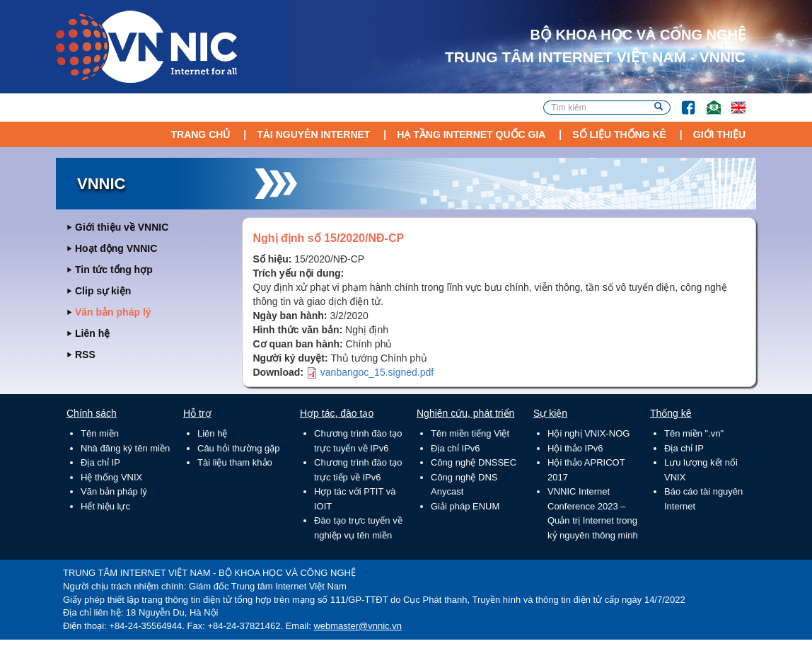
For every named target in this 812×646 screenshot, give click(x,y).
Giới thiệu (719, 134)
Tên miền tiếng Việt (470, 433)
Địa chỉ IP (100, 462)
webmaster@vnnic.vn (357, 626)
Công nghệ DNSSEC (474, 462)
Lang (732, 101)
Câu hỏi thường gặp (239, 448)
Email (708, 101)
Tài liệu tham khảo (235, 462)
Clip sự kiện (103, 291)
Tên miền (100, 433)
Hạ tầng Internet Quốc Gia (471, 134)
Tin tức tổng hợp (114, 270)
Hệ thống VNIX (111, 477)
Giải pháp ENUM (465, 506)
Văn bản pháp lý (113, 312)
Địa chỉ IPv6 (456, 448)
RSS (85, 354)
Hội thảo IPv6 (575, 448)
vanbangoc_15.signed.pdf (377, 372)
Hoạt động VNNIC (116, 248)
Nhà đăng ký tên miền (125, 448)
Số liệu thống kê (619, 134)
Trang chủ (200, 134)
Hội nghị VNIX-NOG (588, 433)
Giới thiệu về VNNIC (122, 227)
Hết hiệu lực (105, 506)
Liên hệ (92, 333)
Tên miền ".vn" (694, 433)
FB (681, 101)
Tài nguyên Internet (313, 134)
